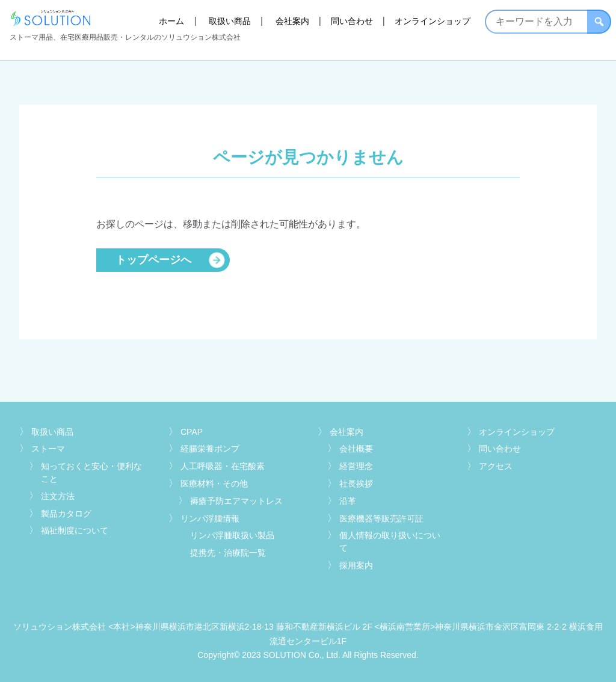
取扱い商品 (230, 21)
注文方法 (58, 496)
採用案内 (356, 565)
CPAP (192, 432)
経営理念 (356, 466)
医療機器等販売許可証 (381, 518)
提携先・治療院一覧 (228, 553)
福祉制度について (75, 530)
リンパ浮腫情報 (210, 518)
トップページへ (153, 260)
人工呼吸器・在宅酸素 (223, 466)
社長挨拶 (356, 484)
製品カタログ (66, 514)
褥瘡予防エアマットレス (236, 501)
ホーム (171, 21)
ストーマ (48, 449)
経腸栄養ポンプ (210, 449)
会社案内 (292, 21)
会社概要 (356, 449)
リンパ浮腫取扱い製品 (232, 535)
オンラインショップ (433, 21)
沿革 (348, 501)
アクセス (496, 466)
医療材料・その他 (214, 484)
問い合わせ (352, 21)
